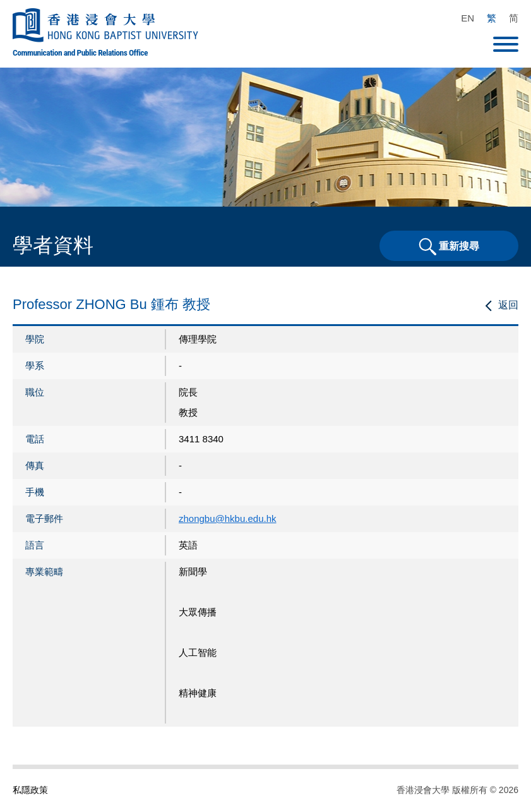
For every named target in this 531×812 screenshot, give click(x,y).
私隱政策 (30, 790)
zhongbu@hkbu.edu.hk (228, 518)
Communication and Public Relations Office (80, 52)
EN (468, 18)
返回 (508, 305)
